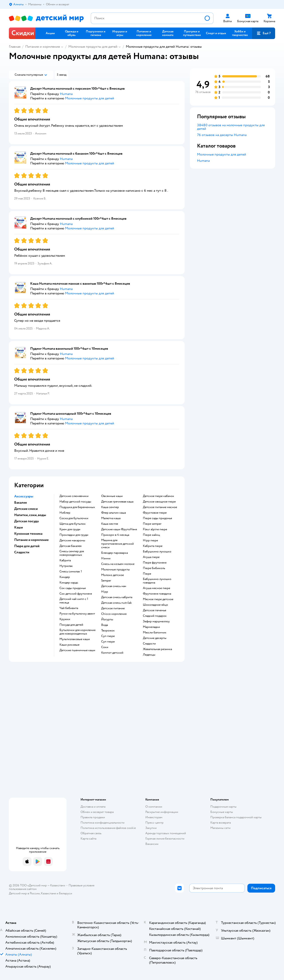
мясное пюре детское (158, 599)
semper (106, 581)
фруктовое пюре (155, 513)
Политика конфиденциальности (103, 823)
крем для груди (70, 529)
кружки (65, 619)
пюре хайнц (151, 535)
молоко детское (112, 575)
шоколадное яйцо (155, 605)
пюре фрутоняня (155, 563)
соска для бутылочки (74, 518)
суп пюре (108, 636)
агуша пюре (151, 557)
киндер (65, 577)
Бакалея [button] (21, 503)
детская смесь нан (114, 586)
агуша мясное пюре (157, 588)
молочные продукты (115, 570)
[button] (264, 33)
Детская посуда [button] (26, 521)
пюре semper (152, 524)
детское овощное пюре (159, 502)
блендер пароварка (114, 553)
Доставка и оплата (93, 807)
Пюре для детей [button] (27, 546)
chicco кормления (114, 614)
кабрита (65, 560)
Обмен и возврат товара (97, 812)
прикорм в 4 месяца (115, 535)
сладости (149, 644)
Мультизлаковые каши (75, 639)
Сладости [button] (22, 552)
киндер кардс (69, 583)
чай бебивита (69, 608)
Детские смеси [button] (26, 509)
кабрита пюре (153, 546)
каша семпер (110, 507)
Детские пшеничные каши (77, 650)
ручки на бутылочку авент (77, 614)
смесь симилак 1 (71, 572)
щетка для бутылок (73, 524)
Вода (105, 625)
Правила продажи (93, 817)
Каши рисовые (69, 645)
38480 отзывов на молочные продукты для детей (231, 127)
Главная (15, 47)
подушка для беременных (77, 507)
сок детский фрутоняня (76, 594)
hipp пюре (150, 540)
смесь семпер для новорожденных (72, 553)
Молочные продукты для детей (93, 47)
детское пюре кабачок (159, 496)
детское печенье (155, 610)
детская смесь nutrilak (116, 603)
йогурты (107, 619)
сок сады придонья (73, 588)
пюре (147, 574)
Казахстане (48, 893)
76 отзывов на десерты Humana (222, 135)
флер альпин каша (113, 513)
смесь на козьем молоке (118, 564)
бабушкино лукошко (157, 552)
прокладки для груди (74, 535)
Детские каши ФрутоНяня (119, 529)
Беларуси (66, 893)
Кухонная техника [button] (28, 534)
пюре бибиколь (154, 568)
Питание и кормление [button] (31, 540)
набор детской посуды (75, 502)
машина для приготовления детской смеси (117, 544)
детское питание (113, 608)
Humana (203, 161)
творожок (108, 631)
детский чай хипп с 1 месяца (74, 601)
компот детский (112, 653)
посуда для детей (71, 625)
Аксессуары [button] (24, 496)
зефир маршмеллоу (156, 621)
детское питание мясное (160, 507)
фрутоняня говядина (157, 594)
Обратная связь (91, 833)
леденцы (149, 655)
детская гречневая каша (117, 502)
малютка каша (111, 518)
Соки (105, 647)
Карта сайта (88, 839)
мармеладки (151, 627)
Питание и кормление (43, 47)
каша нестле (110, 524)
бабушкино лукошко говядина (157, 581)
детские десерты (155, 638)
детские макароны (72, 540)
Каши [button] (19, 527)
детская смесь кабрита (117, 597)
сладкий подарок (155, 616)
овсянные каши (112, 496)
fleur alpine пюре (155, 529)
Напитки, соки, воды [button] (30, 515)
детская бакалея (70, 546)
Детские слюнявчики (74, 496)
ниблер (65, 513)
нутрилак (66, 566)
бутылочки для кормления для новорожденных (77, 632)
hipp (105, 592)
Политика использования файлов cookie (108, 828)
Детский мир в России (24, 893)
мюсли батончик (155, 633)
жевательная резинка (157, 649)
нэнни (106, 558)
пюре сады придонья (157, 518)
